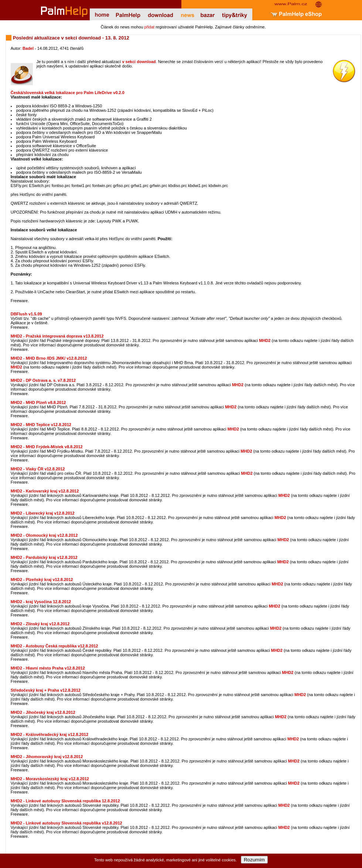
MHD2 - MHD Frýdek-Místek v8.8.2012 (47, 447)
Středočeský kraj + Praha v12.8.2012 (46, 690)
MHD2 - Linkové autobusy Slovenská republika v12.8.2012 (66, 823)
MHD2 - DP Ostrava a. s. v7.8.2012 (43, 380)
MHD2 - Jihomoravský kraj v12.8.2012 (47, 757)
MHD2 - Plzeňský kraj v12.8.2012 (42, 580)
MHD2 (265, 340)
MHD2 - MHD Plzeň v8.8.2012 (38, 402)
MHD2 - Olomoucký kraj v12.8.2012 (44, 535)
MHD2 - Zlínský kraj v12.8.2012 (40, 624)
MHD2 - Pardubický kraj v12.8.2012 (44, 557)
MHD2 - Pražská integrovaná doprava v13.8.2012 (57, 336)
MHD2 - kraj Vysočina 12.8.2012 (41, 602)
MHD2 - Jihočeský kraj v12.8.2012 (43, 712)
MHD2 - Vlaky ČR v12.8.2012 (38, 469)
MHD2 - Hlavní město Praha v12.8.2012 (48, 668)
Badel (28, 48)
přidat (150, 27)
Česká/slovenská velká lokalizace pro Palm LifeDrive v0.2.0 (68, 93)
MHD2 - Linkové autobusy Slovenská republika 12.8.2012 (65, 801)
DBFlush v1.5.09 (26, 314)
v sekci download (139, 62)
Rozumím (254, 860)
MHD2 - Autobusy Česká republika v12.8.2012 (54, 646)
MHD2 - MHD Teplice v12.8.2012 (41, 425)
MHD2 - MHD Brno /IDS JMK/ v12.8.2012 (49, 358)
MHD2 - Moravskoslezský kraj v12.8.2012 (50, 779)
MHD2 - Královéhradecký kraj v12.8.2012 (49, 734)
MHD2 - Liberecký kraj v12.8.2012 (43, 513)
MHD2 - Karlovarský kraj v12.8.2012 (45, 491)
